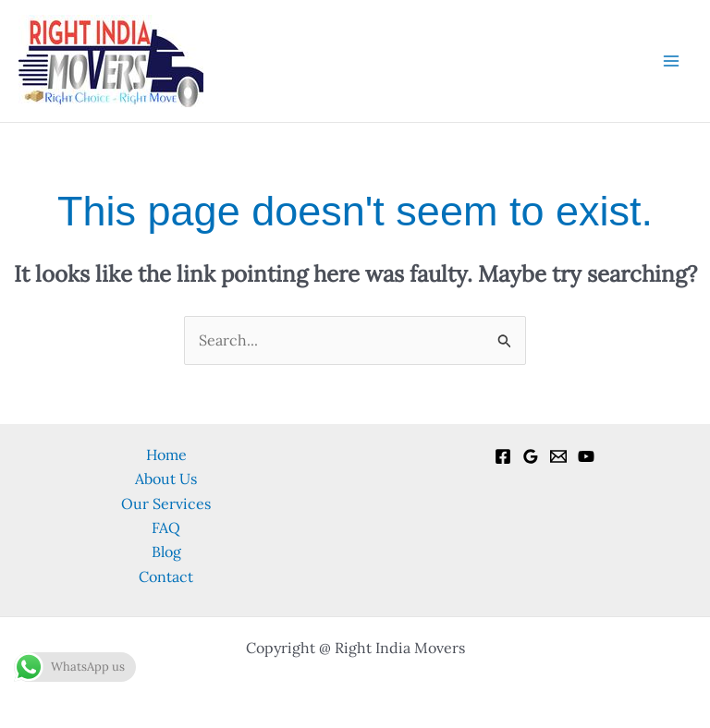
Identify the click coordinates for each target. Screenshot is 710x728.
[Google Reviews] (531, 456)
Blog (166, 552)
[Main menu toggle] (671, 61)
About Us (166, 479)
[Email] (558, 456)
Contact (166, 576)
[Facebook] (503, 456)
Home (166, 455)
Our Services (166, 504)
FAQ (166, 528)
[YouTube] (586, 456)
